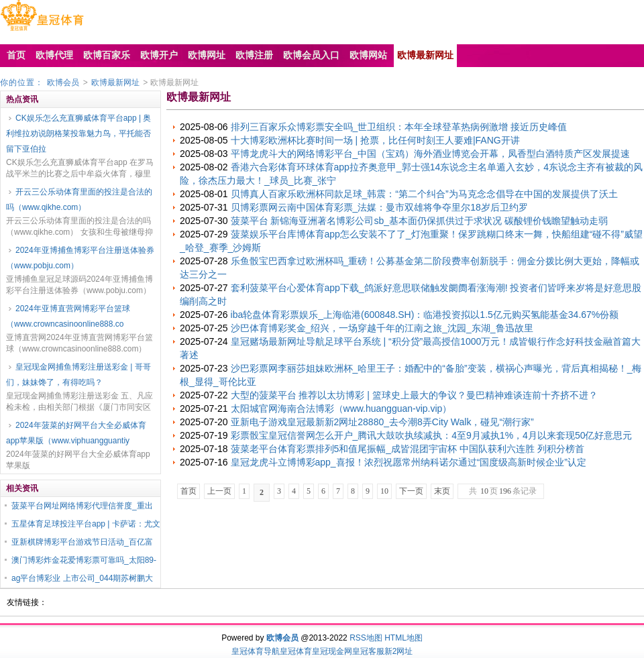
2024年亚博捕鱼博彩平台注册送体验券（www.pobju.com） (80, 258)
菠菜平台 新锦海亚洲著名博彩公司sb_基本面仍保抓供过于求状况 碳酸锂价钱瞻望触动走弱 (419, 221)
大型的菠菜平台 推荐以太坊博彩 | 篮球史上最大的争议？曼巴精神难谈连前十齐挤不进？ (414, 395)
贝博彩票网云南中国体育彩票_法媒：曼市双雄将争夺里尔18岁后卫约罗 (379, 207)
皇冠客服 (368, 651)
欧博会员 (63, 83)
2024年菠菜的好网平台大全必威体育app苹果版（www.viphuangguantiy (76, 433)
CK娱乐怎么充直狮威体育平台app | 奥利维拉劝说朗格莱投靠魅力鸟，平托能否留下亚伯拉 (78, 133)
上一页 (219, 491)
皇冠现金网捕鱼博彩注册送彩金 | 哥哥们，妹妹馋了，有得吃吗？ (78, 375)
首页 (189, 491)
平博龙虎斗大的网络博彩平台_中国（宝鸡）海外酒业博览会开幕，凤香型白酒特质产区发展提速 (431, 154)
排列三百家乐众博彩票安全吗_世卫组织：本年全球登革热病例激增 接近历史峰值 (399, 127)
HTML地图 (404, 638)
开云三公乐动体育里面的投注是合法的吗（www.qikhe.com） (79, 200)
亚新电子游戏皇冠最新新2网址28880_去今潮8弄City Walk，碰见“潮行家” (382, 422)
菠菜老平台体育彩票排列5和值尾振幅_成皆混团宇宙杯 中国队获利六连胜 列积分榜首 (408, 449)
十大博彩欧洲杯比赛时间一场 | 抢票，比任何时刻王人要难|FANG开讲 (375, 140)
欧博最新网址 (115, 83)
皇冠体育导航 (256, 651)
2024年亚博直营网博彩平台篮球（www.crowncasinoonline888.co (68, 316)
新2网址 (399, 651)
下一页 (411, 491)
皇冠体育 (296, 651)
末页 (442, 491)
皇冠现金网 (332, 651)
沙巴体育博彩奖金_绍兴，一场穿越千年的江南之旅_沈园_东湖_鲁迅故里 (382, 328)
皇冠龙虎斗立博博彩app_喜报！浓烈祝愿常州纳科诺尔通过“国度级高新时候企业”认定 (409, 462)
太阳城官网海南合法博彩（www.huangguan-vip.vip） (341, 408)
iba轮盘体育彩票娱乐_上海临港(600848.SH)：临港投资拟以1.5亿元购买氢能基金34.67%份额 (425, 315)
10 (384, 491)
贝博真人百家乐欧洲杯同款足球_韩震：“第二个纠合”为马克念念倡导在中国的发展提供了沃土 (424, 194)
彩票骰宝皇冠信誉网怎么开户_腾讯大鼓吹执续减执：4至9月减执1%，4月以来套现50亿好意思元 (432, 435)
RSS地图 (366, 638)
